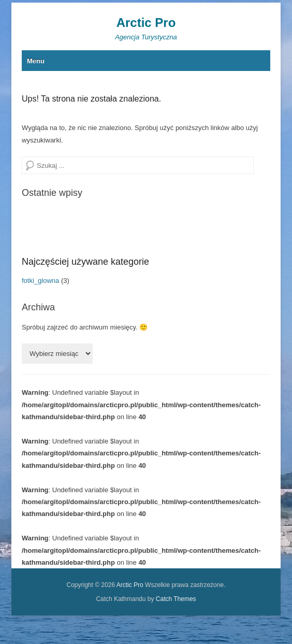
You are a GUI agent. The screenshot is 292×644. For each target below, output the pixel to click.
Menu (36, 61)
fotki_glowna (40, 281)
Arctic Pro (146, 23)
